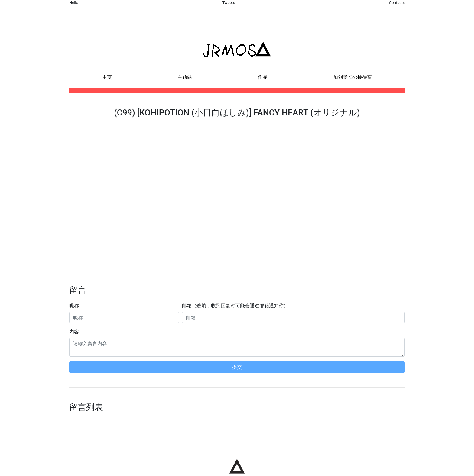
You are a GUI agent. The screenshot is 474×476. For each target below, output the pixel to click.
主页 (107, 77)
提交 (237, 367)
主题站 (185, 77)
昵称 (74, 306)
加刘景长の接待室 (352, 77)
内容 (74, 332)
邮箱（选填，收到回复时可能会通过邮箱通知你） (235, 306)
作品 (263, 77)
